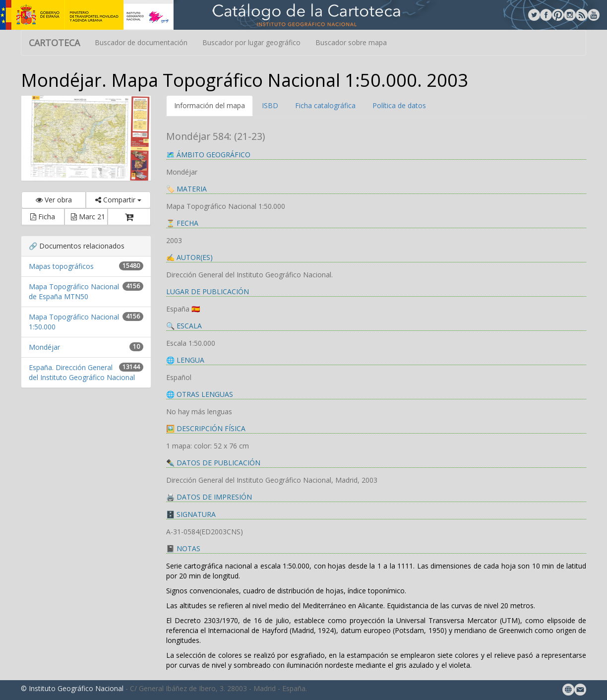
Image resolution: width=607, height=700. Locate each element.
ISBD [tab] (270, 105)
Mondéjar (44, 347)
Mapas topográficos (61, 266)
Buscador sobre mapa (351, 42)
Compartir (118, 200)
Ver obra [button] (54, 200)
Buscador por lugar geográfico (251, 42)
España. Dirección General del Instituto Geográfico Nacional (82, 372)
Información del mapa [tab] (210, 105)
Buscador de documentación (141, 42)
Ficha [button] (43, 217)
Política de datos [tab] (399, 105)
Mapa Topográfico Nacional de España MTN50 (74, 291)
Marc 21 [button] (88, 217)
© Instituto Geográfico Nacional (72, 688)
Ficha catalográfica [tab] (325, 105)
